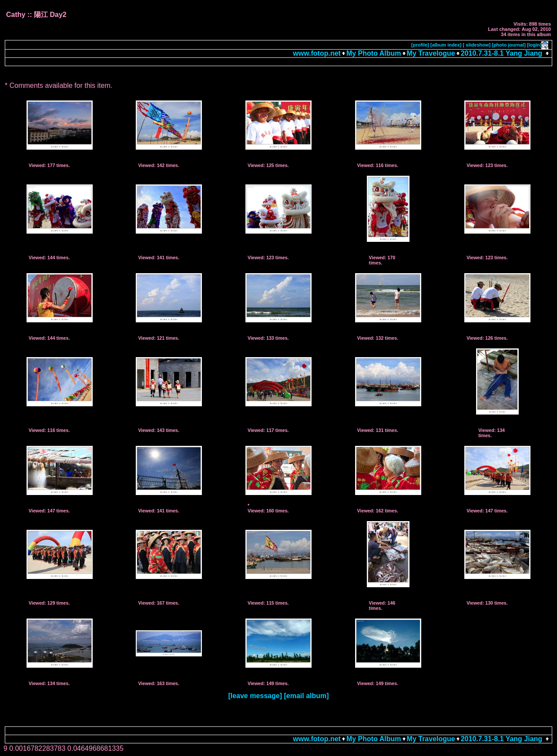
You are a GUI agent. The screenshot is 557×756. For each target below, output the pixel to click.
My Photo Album (374, 53)
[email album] (306, 696)
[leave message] (255, 696)
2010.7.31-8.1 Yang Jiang (502, 53)
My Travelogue (431, 53)
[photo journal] (509, 45)
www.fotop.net (317, 53)
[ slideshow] (477, 45)
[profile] (420, 45)
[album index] (446, 45)
